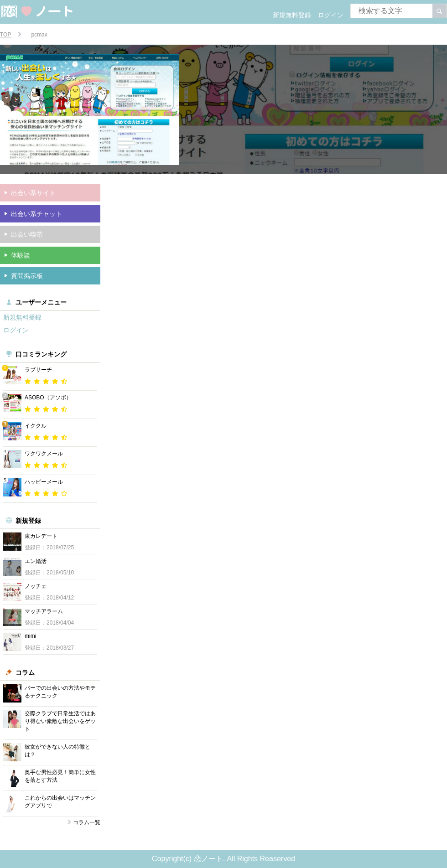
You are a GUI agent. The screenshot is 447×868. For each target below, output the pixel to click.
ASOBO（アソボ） (48, 398)
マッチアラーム (44, 611)
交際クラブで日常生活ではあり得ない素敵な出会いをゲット (60, 721)
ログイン (331, 15)
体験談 (21, 255)
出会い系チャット (36, 214)
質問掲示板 (27, 276)
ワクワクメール (44, 454)
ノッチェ (36, 586)
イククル (36, 426)
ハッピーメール (44, 482)
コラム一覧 (87, 822)
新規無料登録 (292, 15)
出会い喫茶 (27, 234)
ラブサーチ (38, 370)
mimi (30, 636)
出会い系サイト (33, 193)
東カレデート (41, 536)
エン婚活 (36, 561)
